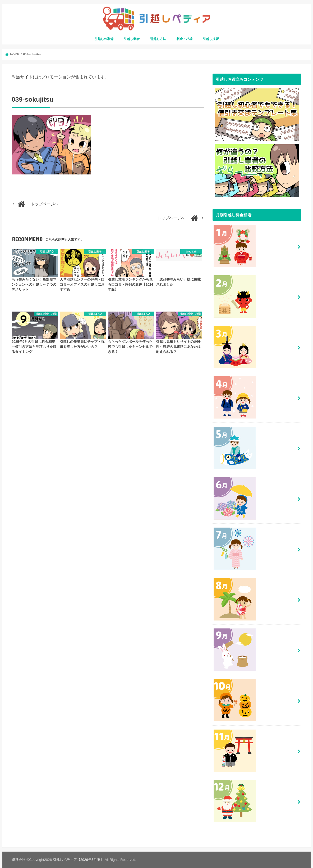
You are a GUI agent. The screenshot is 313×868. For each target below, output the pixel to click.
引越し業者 (132, 39)
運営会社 (19, 860)
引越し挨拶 (211, 39)
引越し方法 (158, 39)
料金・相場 (185, 39)
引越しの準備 (104, 39)
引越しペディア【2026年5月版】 (78, 860)
